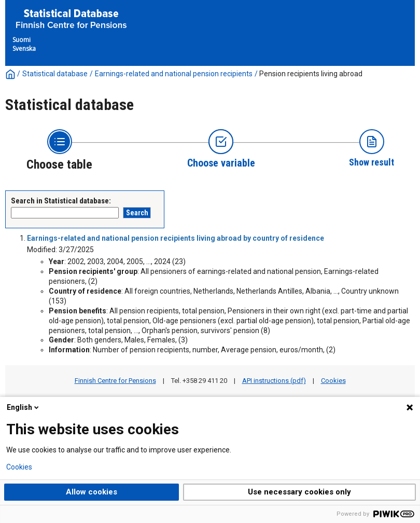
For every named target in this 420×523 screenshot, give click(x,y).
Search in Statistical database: (61, 201)
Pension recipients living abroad (311, 74)
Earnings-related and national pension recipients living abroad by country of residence (176, 238)
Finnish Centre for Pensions (115, 381)
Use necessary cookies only (299, 492)
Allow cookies (92, 492)
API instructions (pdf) (274, 381)
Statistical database (55, 74)
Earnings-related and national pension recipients (174, 74)
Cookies (333, 381)
